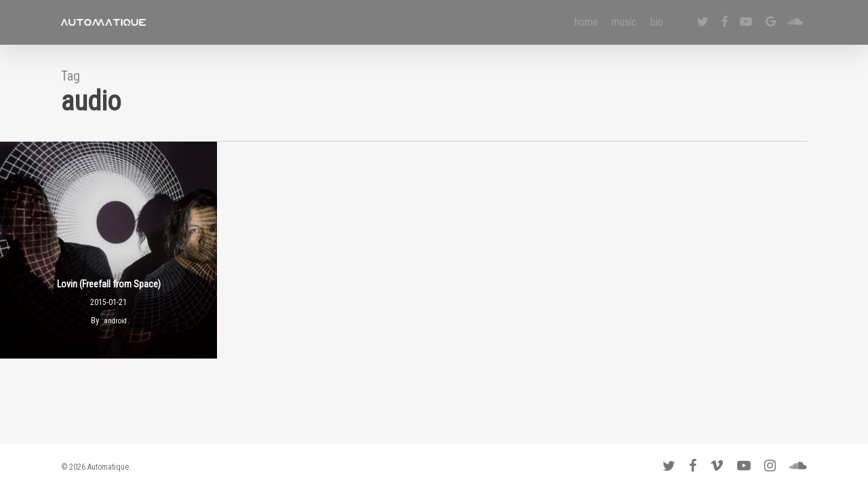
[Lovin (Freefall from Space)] (108, 250)
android (115, 321)
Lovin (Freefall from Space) (109, 284)
